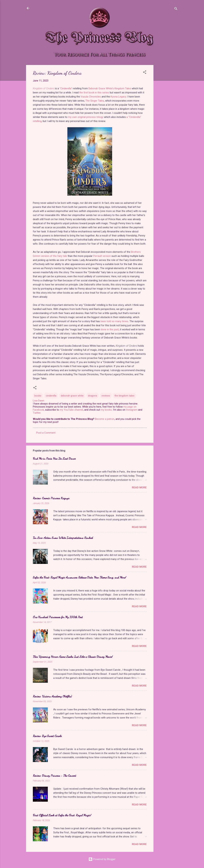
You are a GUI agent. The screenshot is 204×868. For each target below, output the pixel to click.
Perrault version (102, 256)
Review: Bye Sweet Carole (47, 736)
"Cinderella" (66, 88)
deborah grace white (72, 396)
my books (106, 410)
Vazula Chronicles (91, 97)
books (38, 396)
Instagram (132, 410)
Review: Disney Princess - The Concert (54, 775)
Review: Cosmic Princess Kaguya (51, 498)
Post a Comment (46, 433)
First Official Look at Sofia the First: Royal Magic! (62, 815)
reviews (106, 396)
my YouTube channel (71, 410)
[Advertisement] (167, 116)
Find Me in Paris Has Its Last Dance (54, 458)
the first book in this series (94, 93)
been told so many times (114, 321)
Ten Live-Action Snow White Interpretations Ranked (63, 538)
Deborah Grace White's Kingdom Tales (110, 88)
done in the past (110, 329)
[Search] (176, 9)
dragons (93, 396)
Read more (139, 487)
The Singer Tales (95, 101)
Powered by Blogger (102, 859)
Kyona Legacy (118, 97)
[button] (145, 73)
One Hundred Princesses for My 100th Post (58, 617)
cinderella (51, 396)
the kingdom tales (124, 396)
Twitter (37, 413)
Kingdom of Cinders (44, 88)
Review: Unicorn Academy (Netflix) (52, 696)
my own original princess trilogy (86, 117)
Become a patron (105, 419)
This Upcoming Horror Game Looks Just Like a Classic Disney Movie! (73, 657)
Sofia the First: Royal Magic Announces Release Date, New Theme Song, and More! (79, 577)
